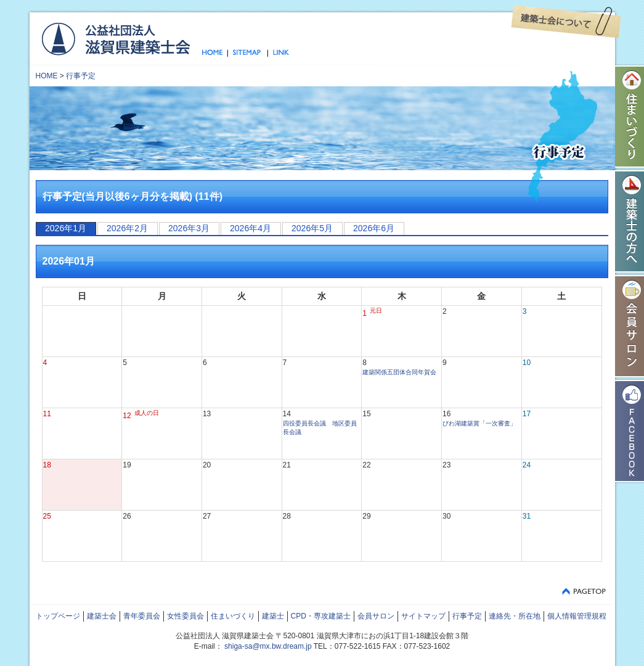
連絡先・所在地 (515, 616)
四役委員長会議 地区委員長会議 (320, 428)
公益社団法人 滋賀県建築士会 (116, 38)
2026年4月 (251, 228)
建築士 (273, 616)
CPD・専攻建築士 (321, 616)
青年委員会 (142, 616)
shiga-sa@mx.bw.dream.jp (268, 646)
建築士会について (566, 22)
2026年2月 (127, 228)
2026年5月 (312, 228)
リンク (279, 53)
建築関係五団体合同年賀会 (399, 372)
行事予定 (81, 76)
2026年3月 (189, 228)
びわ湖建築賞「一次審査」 (479, 423)
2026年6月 (374, 228)
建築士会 (102, 616)
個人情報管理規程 (577, 616)
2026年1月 (66, 228)
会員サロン (376, 616)
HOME (47, 76)
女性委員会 (185, 616)
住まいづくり (233, 616)
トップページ (215, 53)
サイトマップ (247, 53)
